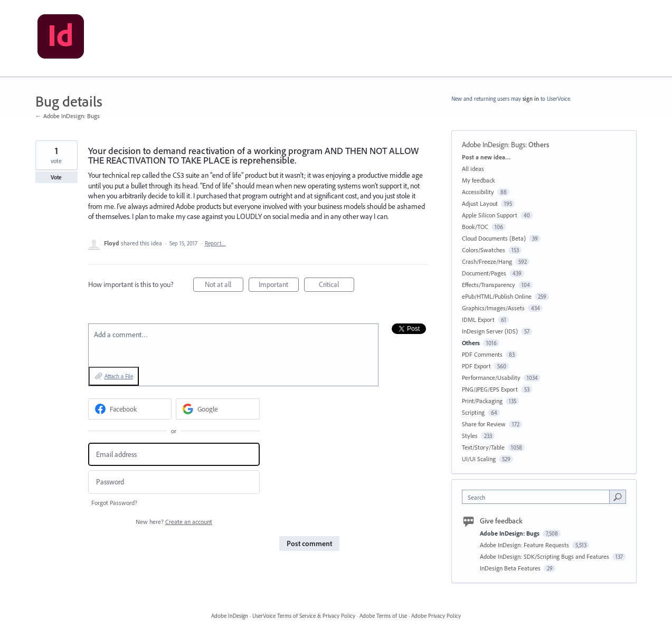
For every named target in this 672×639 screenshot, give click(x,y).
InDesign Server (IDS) (490, 331)
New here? (174, 522)
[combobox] (538, 497)
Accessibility (478, 192)
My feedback (479, 180)
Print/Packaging (482, 401)
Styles (470, 436)
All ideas (473, 169)
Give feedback (501, 521)
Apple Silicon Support (490, 215)
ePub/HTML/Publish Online (497, 296)
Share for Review (484, 424)
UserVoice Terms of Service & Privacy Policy (304, 616)
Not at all (224, 286)
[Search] (618, 497)
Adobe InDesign (230, 616)
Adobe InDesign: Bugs (494, 145)
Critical (337, 286)
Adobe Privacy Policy (436, 616)
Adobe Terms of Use (383, 616)
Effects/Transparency (489, 285)
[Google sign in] (218, 409)
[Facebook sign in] (130, 409)
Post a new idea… (486, 157)
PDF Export (476, 366)
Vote (56, 177)
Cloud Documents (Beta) (494, 238)
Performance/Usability (491, 378)
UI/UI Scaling (479, 459)
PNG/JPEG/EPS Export (490, 389)
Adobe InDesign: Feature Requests (525, 545)
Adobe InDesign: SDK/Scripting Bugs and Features (545, 556)
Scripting (473, 412)
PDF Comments (482, 354)
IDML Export (478, 319)
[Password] (174, 482)
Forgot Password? (114, 503)
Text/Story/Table (483, 447)
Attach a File (119, 376)
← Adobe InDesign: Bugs (68, 116)
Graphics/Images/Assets (493, 308)
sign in (531, 99)
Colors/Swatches (484, 250)
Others (539, 145)
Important (279, 286)
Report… (215, 243)
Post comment (309, 543)
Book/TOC (475, 227)
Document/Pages (484, 273)
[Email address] (174, 455)
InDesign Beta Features (511, 568)
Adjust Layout (480, 203)
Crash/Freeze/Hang (487, 261)
